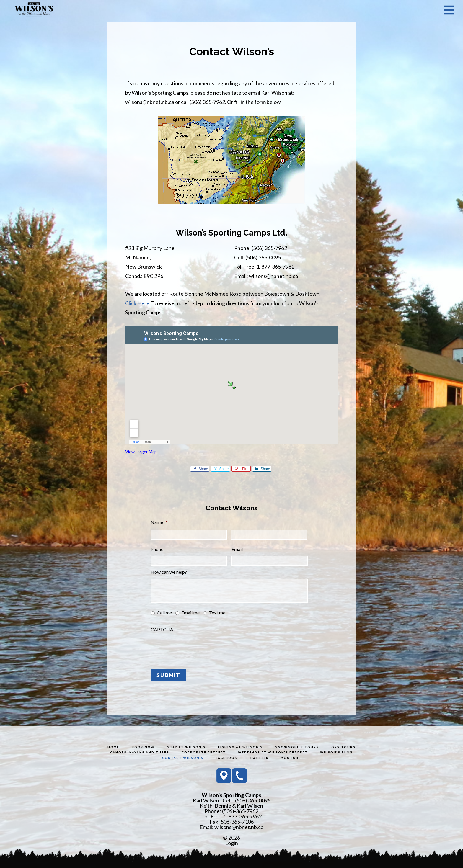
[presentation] (195, 648)
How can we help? (169, 572)
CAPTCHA (162, 629)
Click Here (137, 303)
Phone (157, 549)
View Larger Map (141, 452)
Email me (190, 613)
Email (237, 549)
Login (231, 842)
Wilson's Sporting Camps (34, 10)
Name (159, 522)
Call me (164, 613)
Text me (217, 613)
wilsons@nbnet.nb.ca (239, 826)
